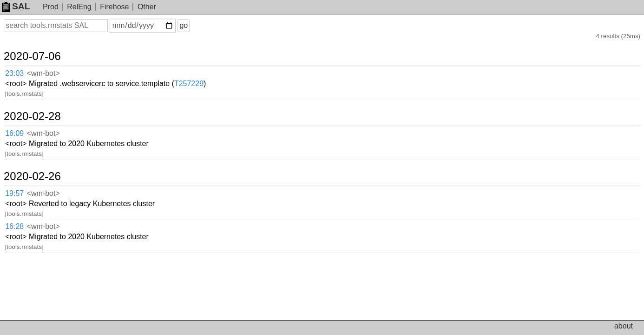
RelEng (79, 7)
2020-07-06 (43, 47)
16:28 (24, 148)
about (624, 326)
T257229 (250, 63)
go (195, 25)
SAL (16, 6)
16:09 (24, 99)
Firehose (114, 7)
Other (147, 7)
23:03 (24, 63)
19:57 (24, 136)
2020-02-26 (43, 121)
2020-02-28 (43, 84)
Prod (51, 7)
